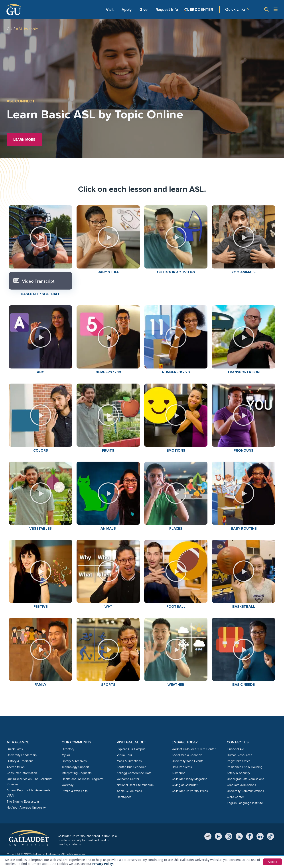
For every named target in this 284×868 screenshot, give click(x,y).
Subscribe (179, 773)
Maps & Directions (129, 761)
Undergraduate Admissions (246, 779)
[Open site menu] (276, 10)
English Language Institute (245, 803)
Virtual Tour (124, 755)
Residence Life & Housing (245, 767)
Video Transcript (34, 281)
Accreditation (16, 767)
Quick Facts (15, 749)
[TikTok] (270, 836)
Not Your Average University (26, 808)
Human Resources (240, 755)
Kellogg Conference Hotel (134, 773)
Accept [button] (272, 862)
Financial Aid (235, 749)
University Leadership (22, 755)
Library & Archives (74, 761)
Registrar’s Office (239, 761)
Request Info (167, 10)
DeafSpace (124, 797)
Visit (110, 10)
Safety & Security (238, 773)
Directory (68, 749)
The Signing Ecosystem (23, 802)
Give (144, 10)
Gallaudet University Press (190, 791)
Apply (127, 9)
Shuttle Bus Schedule (131, 767)
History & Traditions (20, 761)
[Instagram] (229, 836)
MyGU (66, 755)
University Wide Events (188, 761)
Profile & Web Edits (75, 791)
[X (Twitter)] (239, 836)
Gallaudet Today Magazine (190, 779)
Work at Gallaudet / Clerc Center (194, 749)
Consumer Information (22, 773)
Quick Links (235, 9)
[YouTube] (218, 836)
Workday (68, 785)
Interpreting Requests (77, 773)
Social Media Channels (187, 755)
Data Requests (182, 767)
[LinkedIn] (260, 836)
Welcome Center (128, 779)
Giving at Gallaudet (185, 785)
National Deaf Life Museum (135, 785)
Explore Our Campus (131, 749)
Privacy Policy (103, 864)
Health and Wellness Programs (83, 779)
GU (10, 29)
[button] (265, 9)
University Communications (245, 791)
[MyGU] (208, 836)
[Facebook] (250, 836)
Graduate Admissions (241, 785)
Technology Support (75, 767)
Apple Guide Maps (129, 791)
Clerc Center (235, 797)
